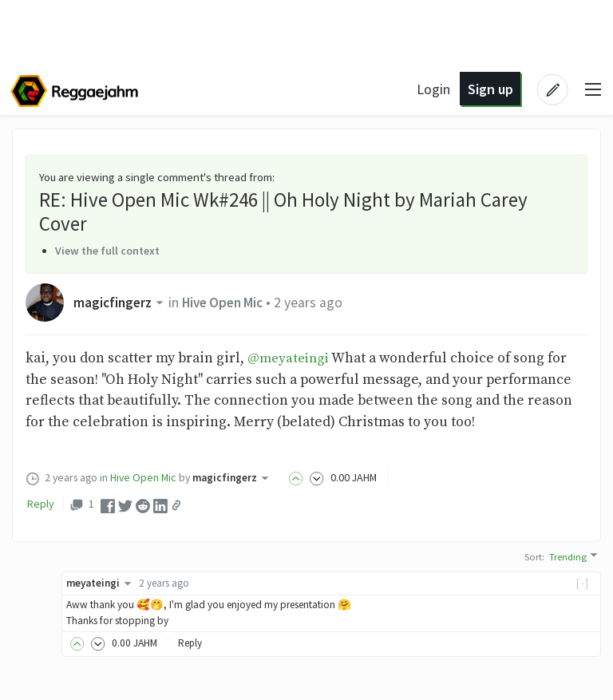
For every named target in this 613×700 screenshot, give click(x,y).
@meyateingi (291, 358)
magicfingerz (121, 303)
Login (433, 89)
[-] (583, 582)
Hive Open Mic (227, 303)
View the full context (110, 251)
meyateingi (102, 582)
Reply (40, 503)
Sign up (489, 89)
